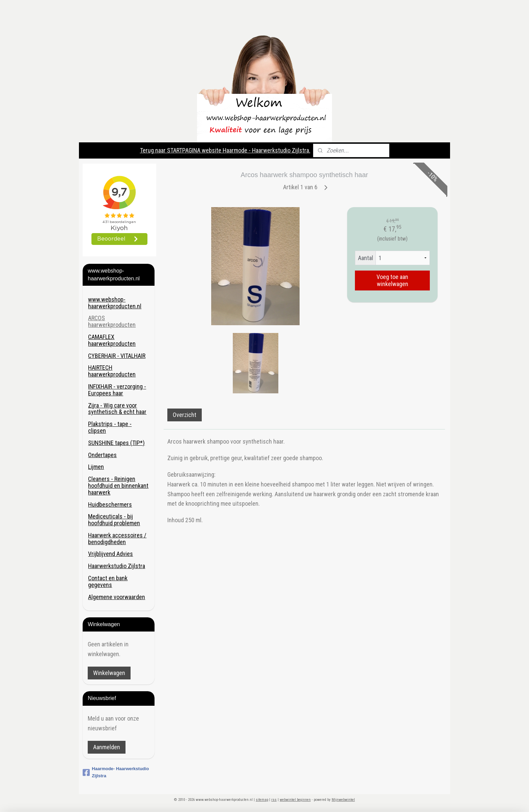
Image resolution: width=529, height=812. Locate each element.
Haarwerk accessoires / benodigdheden (117, 539)
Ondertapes (102, 455)
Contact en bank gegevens (108, 581)
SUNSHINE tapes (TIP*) (116, 443)
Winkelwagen (109, 673)
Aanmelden (107, 747)
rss (274, 800)
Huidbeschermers (110, 505)
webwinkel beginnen (295, 800)
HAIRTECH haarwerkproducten (112, 371)
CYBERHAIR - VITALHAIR (117, 356)
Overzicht (185, 415)
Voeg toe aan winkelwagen (392, 280)
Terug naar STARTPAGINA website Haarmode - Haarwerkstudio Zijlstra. (225, 150)
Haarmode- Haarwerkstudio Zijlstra (116, 772)
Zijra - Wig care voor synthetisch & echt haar (117, 409)
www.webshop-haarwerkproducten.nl (115, 303)
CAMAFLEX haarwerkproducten (112, 340)
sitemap (262, 800)
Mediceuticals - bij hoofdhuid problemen (114, 520)
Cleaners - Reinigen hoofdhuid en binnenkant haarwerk (118, 486)
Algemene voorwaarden (117, 597)
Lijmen (96, 467)
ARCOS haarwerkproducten (112, 321)
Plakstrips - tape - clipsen (110, 427)
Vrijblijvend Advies (110, 554)
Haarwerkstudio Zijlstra (117, 566)
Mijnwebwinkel (343, 800)
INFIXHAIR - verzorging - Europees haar (117, 390)
